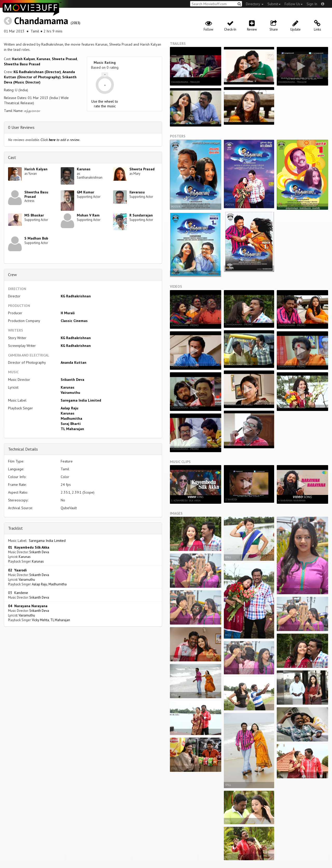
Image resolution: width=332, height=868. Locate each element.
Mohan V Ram (88, 215)
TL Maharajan (72, 429)
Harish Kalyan (23, 59)
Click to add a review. (60, 140)
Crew (12, 275)
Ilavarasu (137, 192)
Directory (255, 4)
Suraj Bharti (71, 424)
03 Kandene (18, 593)
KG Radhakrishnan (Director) (37, 72)
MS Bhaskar (34, 215)
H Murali (68, 313)
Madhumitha (71, 418)
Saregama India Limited (81, 400)
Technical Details (23, 449)
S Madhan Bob (36, 238)
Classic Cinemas (74, 321)
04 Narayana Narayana (28, 606)
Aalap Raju (70, 408)
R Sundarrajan (141, 215)
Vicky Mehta (40, 620)
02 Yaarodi (17, 570)
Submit (274, 4)
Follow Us (294, 4)
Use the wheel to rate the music (105, 104)
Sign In (312, 4)
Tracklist (15, 528)
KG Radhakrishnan (76, 296)
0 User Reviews (21, 127)
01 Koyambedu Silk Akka (29, 547)
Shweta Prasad (64, 59)
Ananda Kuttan (74, 362)
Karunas (43, 59)
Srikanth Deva (72, 380)
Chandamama (41, 21)
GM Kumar (85, 192)
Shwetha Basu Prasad (22, 64)
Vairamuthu (70, 393)
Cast (12, 157)
